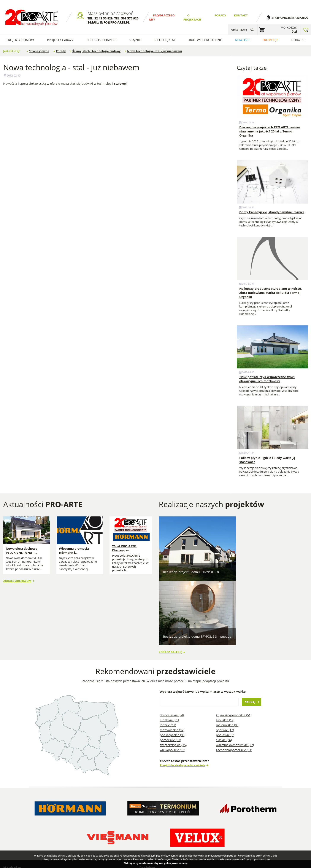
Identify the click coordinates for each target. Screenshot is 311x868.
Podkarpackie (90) (173, 665)
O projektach (16, 813)
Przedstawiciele (63, 819)
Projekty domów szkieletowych (190, 809)
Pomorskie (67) (170, 670)
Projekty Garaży (60, 40)
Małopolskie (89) (228, 655)
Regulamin (14, 819)
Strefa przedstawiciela (290, 18)
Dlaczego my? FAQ (20, 807)
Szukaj (250, 633)
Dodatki (298, 40)
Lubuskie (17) (225, 651)
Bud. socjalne (165, 40)
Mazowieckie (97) (172, 660)
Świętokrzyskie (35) (173, 675)
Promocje (270, 40)
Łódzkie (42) (168, 655)
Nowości (242, 40)
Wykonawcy (60, 813)
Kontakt (241, 15)
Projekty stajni (189, 817)
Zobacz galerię (170, 582)
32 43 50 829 (103, 18)
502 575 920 (130, 18)
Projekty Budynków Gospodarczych (156, 821)
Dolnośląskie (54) (172, 646)
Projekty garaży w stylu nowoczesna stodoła (191, 838)
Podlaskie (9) (225, 665)
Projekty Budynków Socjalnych (192, 825)
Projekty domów (20, 40)
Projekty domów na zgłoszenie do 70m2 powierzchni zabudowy (260, 819)
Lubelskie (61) (169, 651)
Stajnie (135, 40)
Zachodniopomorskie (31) (234, 680)
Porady (220, 15)
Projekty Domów (154, 807)
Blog (100, 807)
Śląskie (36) (224, 670)
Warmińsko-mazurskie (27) (235, 675)
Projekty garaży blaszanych (234, 807)
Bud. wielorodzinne (205, 40)
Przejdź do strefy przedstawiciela (183, 696)
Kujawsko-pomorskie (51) (234, 646)
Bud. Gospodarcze (101, 40)
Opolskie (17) (225, 660)
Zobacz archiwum (17, 579)
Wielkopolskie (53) (172, 680)
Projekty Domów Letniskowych (154, 831)
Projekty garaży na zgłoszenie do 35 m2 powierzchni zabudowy (260, 813)
